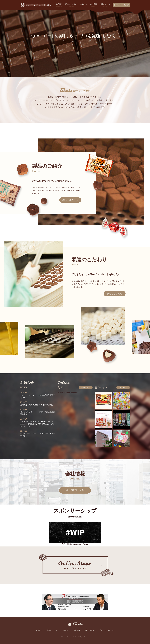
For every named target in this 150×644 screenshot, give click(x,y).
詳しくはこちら (70, 200)
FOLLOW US (86, 388)
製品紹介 (59, 5)
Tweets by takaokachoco (67, 393)
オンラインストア (121, 5)
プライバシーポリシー (107, 630)
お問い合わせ (105, 5)
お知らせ (84, 5)
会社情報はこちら (75, 490)
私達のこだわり (71, 5)
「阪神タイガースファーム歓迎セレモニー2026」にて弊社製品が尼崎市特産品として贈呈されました (37, 424)
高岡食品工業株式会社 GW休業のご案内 (37, 405)
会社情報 (93, 5)
